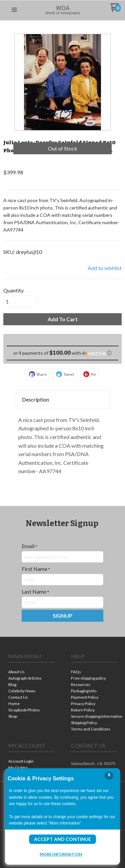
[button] (14, 10)
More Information (61, 854)
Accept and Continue (62, 839)
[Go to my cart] (115, 10)
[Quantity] (20, 301)
